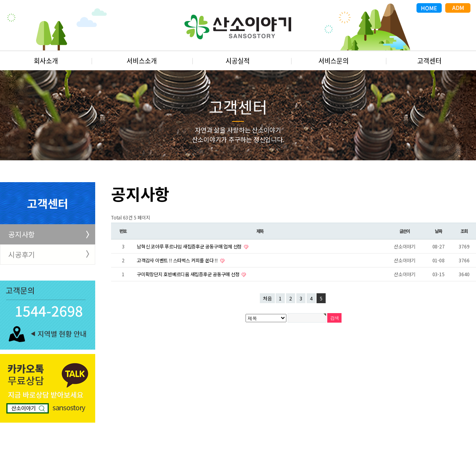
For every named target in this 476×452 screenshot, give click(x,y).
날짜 (438, 231)
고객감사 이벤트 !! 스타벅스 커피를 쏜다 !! (178, 260)
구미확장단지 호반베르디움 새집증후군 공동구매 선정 (189, 274)
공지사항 (22, 234)
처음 (267, 298)
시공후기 (22, 254)
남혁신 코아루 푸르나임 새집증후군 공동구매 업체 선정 (190, 246)
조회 (464, 231)
